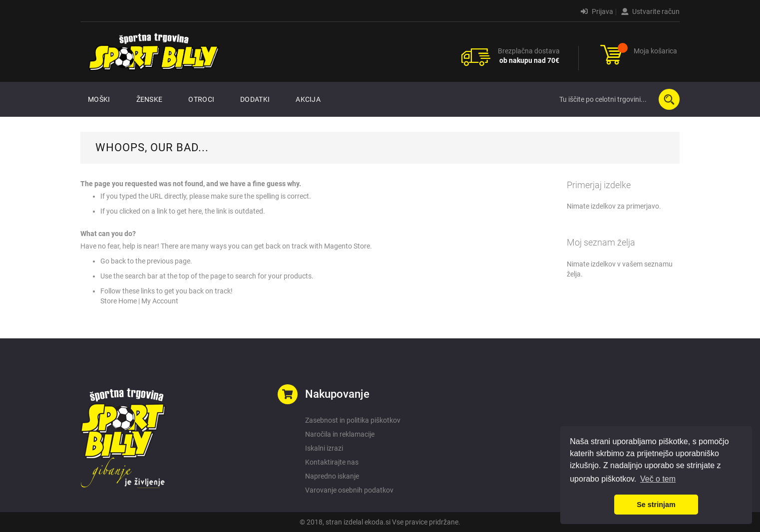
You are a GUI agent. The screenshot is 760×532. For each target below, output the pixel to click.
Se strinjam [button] (656, 505)
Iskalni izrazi (324, 448)
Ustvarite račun (650, 11)
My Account (160, 301)
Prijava (597, 11)
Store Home (119, 301)
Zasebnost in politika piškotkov (353, 420)
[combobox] (617, 99)
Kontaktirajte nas (332, 462)
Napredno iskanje (332, 476)
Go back (113, 261)
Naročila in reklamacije (340, 434)
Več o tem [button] (658, 479)
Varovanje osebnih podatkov (349, 490)
